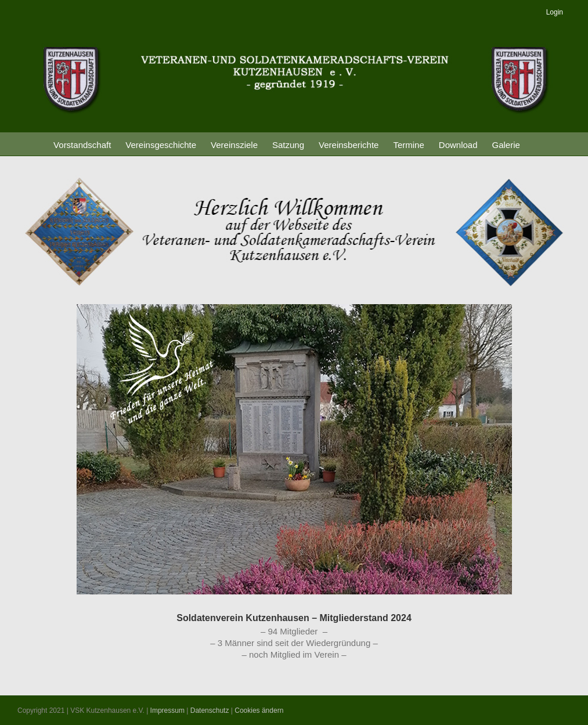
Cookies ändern (259, 710)
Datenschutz (210, 710)
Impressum (167, 710)
